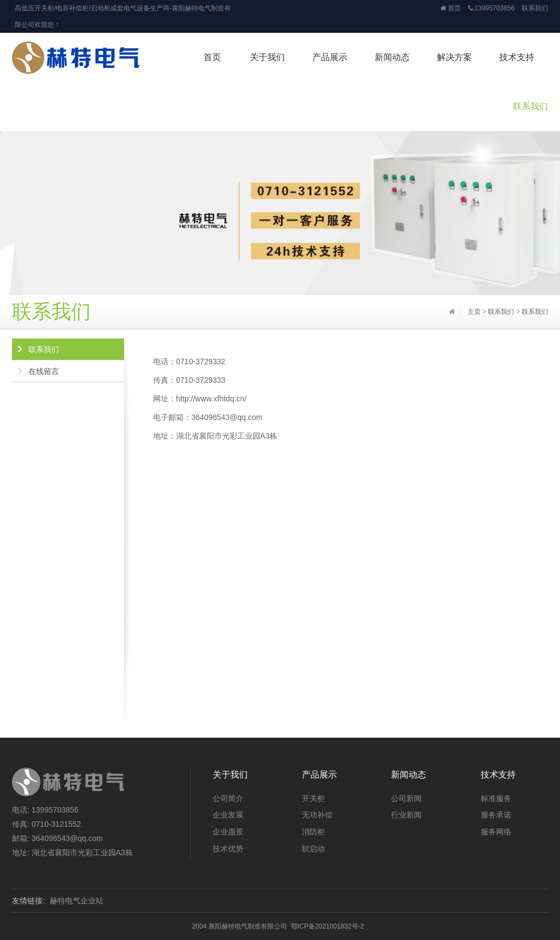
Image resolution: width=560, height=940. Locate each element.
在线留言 (44, 371)
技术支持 (517, 57)
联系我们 (535, 8)
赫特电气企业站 (77, 901)
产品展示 (330, 57)
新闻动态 (392, 57)
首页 (451, 8)
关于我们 (267, 57)
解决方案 (454, 57)
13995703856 (491, 8)
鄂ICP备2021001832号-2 (327, 926)
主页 (474, 312)
